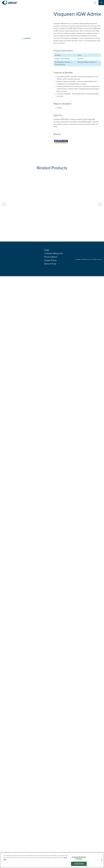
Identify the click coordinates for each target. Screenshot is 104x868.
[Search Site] (101, 3)
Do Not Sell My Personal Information (79, 858)
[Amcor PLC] (10, 3)
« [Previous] (4, 203)
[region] (52, 860)
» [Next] (100, 203)
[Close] (102, 860)
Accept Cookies (79, 864)
